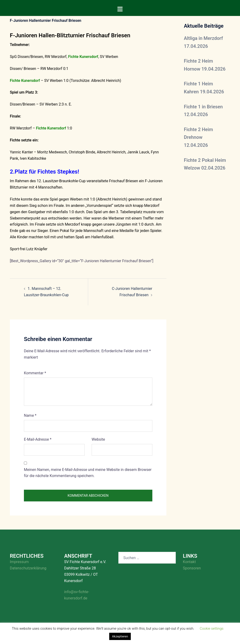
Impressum (19, 562)
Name (30, 415)
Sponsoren (192, 568)
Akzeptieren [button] (120, 636)
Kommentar (35, 373)
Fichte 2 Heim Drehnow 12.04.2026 (199, 137)
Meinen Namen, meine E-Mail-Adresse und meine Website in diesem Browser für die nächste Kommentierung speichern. (88, 473)
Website (98, 439)
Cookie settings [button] (212, 629)
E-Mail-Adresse (38, 439)
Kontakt (189, 562)
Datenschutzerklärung (28, 568)
